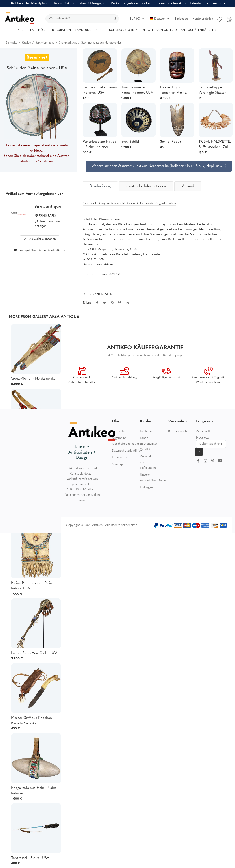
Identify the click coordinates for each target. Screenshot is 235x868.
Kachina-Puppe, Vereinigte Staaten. (213, 90)
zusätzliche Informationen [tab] (146, 186)
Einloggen (181, 19)
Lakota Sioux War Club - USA (34, 653)
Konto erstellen (203, 19)
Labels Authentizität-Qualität (149, 444)
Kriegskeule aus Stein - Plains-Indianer (34, 791)
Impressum (119, 458)
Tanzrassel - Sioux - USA (30, 858)
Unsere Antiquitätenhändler (153, 478)
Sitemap (117, 464)
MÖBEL (43, 30)
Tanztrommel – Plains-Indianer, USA (137, 90)
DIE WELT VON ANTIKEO (159, 30)
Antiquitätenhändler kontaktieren (40, 251)
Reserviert (37, 57)
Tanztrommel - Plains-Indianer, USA (100, 90)
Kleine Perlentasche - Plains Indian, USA (32, 586)
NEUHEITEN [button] (26, 30)
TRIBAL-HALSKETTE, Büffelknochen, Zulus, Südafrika (216, 145)
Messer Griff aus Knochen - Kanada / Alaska (33, 721)
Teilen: (87, 303)
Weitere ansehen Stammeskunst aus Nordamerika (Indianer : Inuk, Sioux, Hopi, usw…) (159, 166)
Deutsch (160, 19)
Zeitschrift (203, 431)
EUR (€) (137, 19)
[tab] (100, 186)
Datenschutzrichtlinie (126, 451)
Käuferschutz (149, 431)
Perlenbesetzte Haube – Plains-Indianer (99, 144)
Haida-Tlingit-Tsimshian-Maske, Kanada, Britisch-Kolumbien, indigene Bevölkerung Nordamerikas (176, 91)
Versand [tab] (188, 186)
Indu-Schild (130, 142)
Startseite (118, 431)
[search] (82, 19)
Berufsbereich (178, 431)
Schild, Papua (171, 142)
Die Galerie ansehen (40, 239)
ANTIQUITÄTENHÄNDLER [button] (198, 30)
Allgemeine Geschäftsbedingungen (127, 441)
